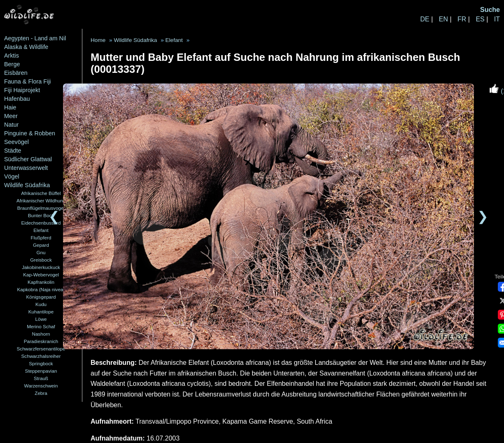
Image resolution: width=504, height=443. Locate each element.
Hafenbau (17, 99)
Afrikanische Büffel (41, 193)
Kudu (41, 304)
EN (443, 19)
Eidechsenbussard (41, 223)
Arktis (12, 56)
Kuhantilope (41, 312)
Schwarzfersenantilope (41, 349)
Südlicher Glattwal (28, 159)
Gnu (41, 252)
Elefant (41, 230)
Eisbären (16, 73)
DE (425, 19)
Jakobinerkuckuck (41, 267)
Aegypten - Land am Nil (35, 38)
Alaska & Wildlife (26, 47)
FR (462, 19)
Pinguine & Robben (30, 133)
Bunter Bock (41, 215)
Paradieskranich (41, 341)
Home (98, 40)
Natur (11, 125)
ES (480, 19)
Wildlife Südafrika (27, 185)
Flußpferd (41, 238)
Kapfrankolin (41, 282)
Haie (10, 107)
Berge (12, 64)
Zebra (41, 393)
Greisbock (41, 260)
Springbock (41, 363)
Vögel (12, 176)
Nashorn (41, 334)
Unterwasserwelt (26, 168)
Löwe (41, 319)
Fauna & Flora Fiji (28, 81)
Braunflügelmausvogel (41, 208)
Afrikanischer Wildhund (41, 201)
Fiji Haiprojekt (22, 90)
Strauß (41, 378)
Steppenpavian (41, 371)
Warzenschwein (41, 386)
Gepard (41, 245)
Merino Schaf (41, 326)
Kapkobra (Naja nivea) (41, 289)
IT (497, 19)
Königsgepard (41, 297)
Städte (13, 151)
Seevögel (16, 142)
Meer (11, 116)
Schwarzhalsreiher (41, 356)
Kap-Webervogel (41, 275)
